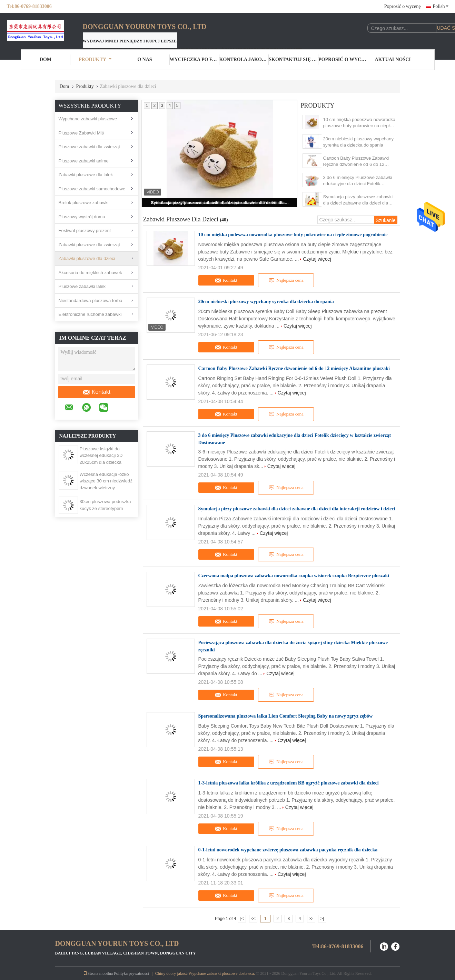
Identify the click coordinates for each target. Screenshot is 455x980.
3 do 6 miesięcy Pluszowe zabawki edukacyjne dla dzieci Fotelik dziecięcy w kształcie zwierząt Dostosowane (358, 181)
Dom (46, 59)
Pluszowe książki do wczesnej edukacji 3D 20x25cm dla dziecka (101, 456)
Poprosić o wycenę (403, 6)
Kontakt (96, 392)
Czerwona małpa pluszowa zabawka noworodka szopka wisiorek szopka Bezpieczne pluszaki (294, 576)
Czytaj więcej (317, 259)
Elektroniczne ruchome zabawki (90, 314)
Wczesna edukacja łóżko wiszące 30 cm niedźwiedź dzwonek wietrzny (106, 481)
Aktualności (393, 59)
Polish (440, 6)
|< (242, 919)
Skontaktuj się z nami (294, 59)
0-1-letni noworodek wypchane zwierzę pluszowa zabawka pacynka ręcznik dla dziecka (288, 850)
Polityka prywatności (131, 973)
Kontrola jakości (244, 59)
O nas (145, 59)
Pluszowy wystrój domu (82, 217)
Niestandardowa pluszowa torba (91, 301)
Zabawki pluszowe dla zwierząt (89, 245)
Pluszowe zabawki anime (84, 161)
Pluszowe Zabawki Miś (81, 133)
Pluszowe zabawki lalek (82, 286)
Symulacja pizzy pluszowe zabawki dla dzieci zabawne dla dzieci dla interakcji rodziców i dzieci (220, 203)
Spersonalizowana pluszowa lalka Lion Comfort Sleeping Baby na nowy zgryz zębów (286, 716)
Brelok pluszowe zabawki (84, 203)
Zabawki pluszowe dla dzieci (87, 258)
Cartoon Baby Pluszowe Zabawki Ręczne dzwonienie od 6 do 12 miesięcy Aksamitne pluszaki (356, 162)
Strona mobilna (98, 973)
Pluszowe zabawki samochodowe (92, 189)
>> (311, 919)
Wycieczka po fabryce (195, 59)
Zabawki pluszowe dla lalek (86, 175)
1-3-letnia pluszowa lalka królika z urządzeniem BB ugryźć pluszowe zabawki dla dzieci (289, 783)
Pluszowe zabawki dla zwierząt (89, 147)
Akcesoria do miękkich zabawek (90, 273)
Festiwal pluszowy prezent (85, 231)
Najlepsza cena (286, 280)
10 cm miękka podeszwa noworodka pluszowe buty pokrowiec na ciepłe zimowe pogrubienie (359, 123)
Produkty (95, 59)
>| (322, 919)
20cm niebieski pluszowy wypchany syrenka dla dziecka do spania (358, 142)
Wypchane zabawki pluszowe (88, 119)
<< (253, 919)
